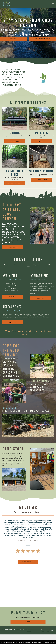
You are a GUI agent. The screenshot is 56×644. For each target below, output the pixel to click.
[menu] (53, 4)
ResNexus (29, 631)
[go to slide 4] (29, 546)
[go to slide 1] (25, 546)
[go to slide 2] (26, 546)
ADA (52, 630)
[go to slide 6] (31, 546)
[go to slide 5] (30, 546)
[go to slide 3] (27, 546)
